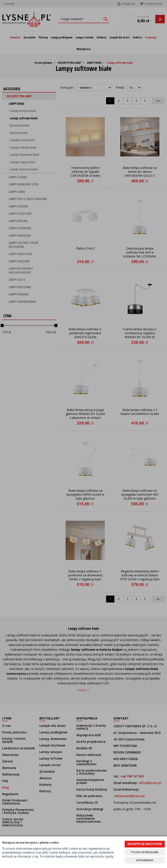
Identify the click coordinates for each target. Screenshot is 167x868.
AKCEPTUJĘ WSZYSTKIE (145, 844)
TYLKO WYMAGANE (145, 852)
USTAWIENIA (145, 860)
